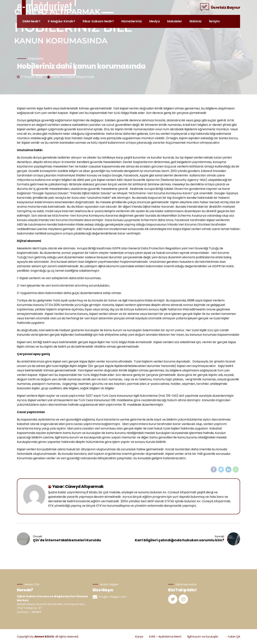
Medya (155, 21)
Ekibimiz (196, 21)
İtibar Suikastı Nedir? (98, 21)
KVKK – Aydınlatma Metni (165, 637)
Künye (139, 637)
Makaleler (175, 21)
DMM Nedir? (31, 21)
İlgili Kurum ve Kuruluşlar (203, 637)
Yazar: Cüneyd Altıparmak (73, 77)
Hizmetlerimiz (132, 21)
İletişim (214, 21)
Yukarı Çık (234, 637)
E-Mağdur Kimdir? (61, 21)
